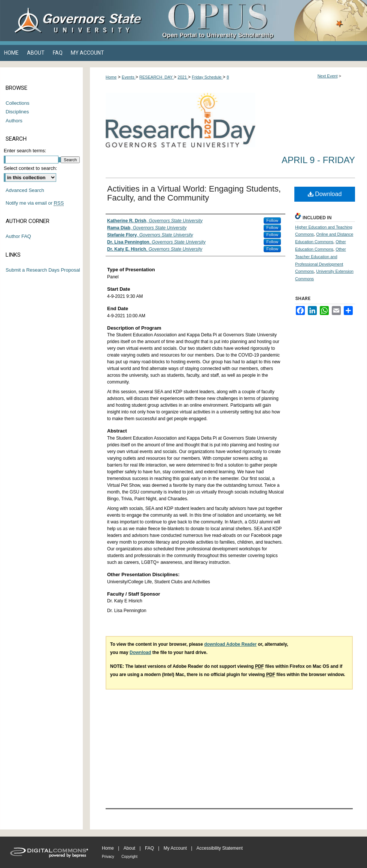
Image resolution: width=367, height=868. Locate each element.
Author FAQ (18, 236)
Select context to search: (30, 168)
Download (325, 194)
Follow (272, 220)
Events (129, 77)
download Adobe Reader (230, 644)
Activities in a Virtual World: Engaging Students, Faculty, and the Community (194, 193)
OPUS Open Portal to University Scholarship (258, 21)
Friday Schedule (207, 77)
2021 (183, 77)
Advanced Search (25, 190)
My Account (175, 848)
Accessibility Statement (220, 848)
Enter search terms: (25, 151)
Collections (18, 103)
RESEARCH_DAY (157, 77)
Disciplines (17, 112)
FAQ (149, 848)
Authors (14, 121)
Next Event (328, 76)
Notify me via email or (35, 203)
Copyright (129, 857)
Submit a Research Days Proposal (43, 270)
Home (111, 77)
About (129, 848)
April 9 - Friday (318, 160)
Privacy (108, 857)
